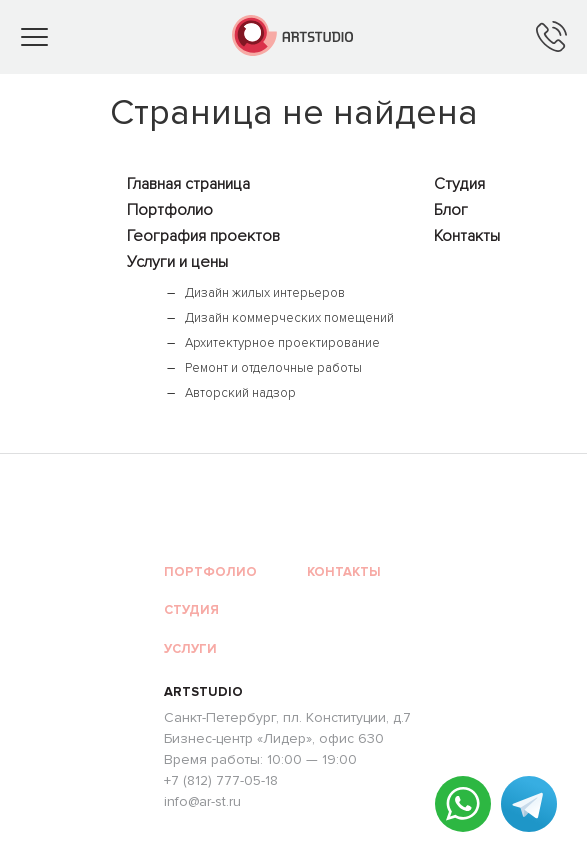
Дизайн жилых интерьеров (265, 293)
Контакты (467, 236)
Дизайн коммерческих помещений (289, 318)
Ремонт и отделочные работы (273, 368)
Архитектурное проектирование (282, 343)
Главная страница (188, 184)
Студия (459, 184)
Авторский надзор (240, 393)
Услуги (190, 649)
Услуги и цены (177, 262)
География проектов (203, 236)
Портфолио (170, 210)
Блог (451, 210)
